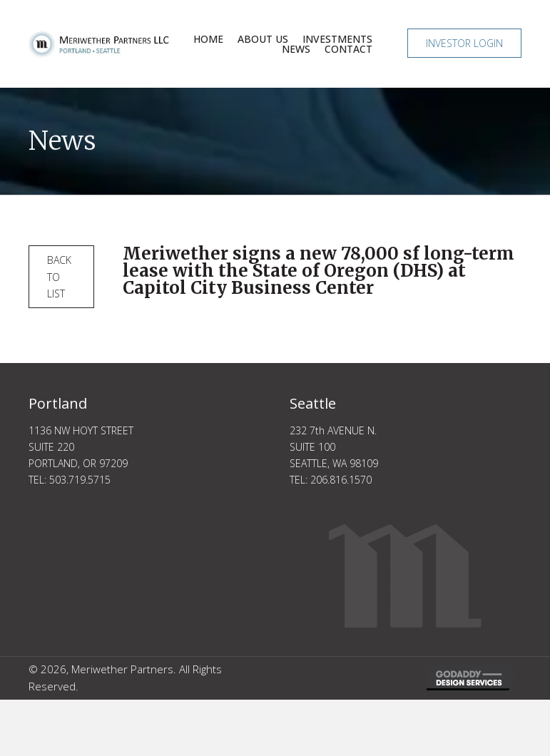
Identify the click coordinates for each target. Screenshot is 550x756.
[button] (464, 43)
